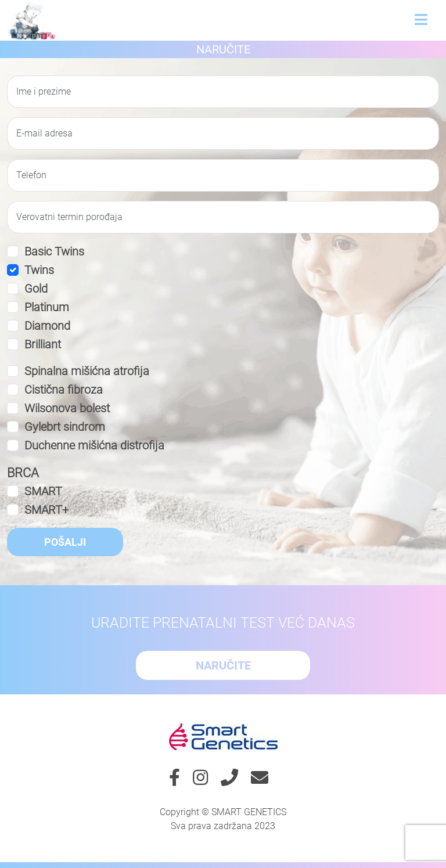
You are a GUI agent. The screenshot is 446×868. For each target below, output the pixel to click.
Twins (39, 270)
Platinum (47, 307)
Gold (36, 289)
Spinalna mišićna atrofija (87, 371)
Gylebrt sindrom (65, 427)
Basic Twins (54, 251)
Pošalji (65, 542)
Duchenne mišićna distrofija (94, 445)
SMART (43, 491)
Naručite (223, 49)
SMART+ (46, 510)
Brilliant (43, 344)
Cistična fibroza (64, 390)
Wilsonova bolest (67, 408)
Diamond (47, 326)
